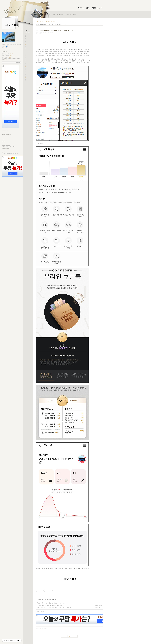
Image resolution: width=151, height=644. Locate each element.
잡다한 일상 (7, 58)
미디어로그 (60, 15)
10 (26, 48)
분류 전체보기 (8, 54)
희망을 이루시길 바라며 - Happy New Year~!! (51, 605)
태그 (54, 15)
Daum (5, 153)
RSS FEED (6, 148)
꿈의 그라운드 (8, 56)
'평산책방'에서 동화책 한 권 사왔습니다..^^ (50, 603)
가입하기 (13, 146)
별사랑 (4, 152)
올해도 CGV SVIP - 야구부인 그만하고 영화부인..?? (51, 24)
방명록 (75, 15)
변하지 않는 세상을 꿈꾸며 (90, 8)
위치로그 (68, 15)
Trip (5, 59)
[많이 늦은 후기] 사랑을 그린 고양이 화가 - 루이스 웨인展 (54, 608)
